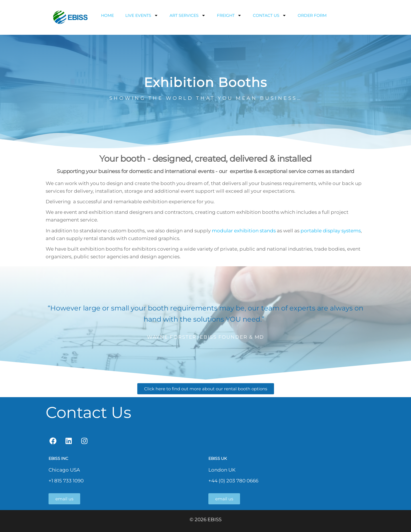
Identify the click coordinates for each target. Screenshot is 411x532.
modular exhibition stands (244, 231)
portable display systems (331, 231)
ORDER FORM (312, 15)
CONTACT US (270, 15)
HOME (107, 15)
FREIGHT (229, 15)
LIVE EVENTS (142, 15)
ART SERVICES (188, 15)
